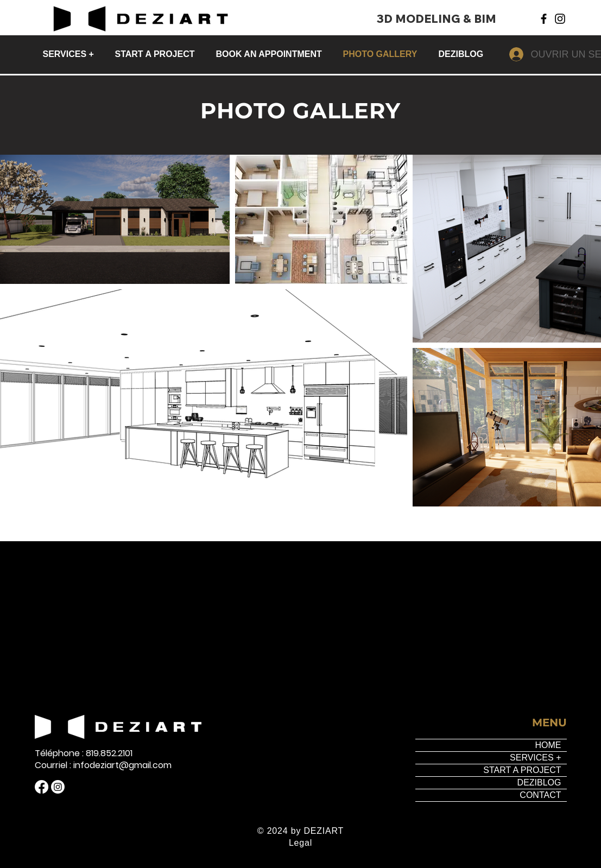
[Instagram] (560, 19)
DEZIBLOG (539, 783)
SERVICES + (535, 758)
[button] (71, 54)
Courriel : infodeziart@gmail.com (103, 765)
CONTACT (540, 795)
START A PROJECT (522, 770)
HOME (548, 745)
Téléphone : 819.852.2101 (84, 753)
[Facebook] (544, 19)
